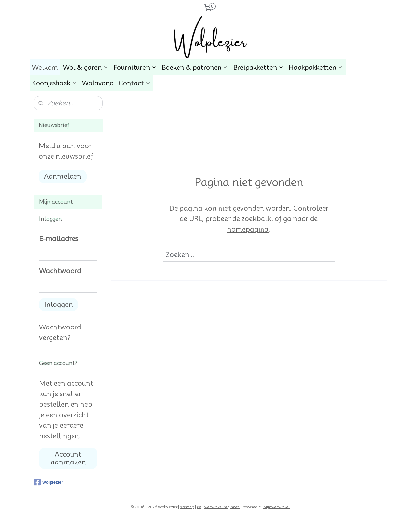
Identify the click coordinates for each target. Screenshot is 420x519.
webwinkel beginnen (222, 507)
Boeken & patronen (195, 67)
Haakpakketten (316, 67)
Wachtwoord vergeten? (60, 332)
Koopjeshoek (54, 83)
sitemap (187, 507)
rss (199, 507)
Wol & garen (86, 67)
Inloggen (59, 305)
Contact (135, 83)
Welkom (45, 67)
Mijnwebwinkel (277, 507)
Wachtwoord (60, 271)
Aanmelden (63, 176)
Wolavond (98, 83)
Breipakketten (258, 67)
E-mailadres (59, 239)
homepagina (248, 229)
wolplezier (49, 482)
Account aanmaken (68, 458)
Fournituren (135, 67)
